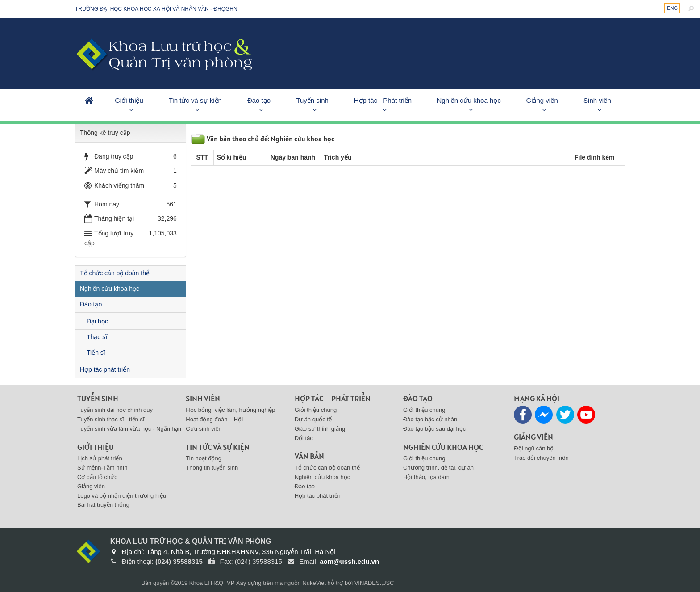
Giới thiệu (129, 100)
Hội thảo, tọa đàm (426, 477)
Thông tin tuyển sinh (212, 468)
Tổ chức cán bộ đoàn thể (115, 273)
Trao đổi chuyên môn (541, 458)
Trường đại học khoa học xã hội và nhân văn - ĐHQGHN (156, 9)
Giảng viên (542, 100)
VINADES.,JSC (374, 583)
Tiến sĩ (96, 353)
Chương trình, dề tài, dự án (438, 468)
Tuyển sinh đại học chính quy (115, 410)
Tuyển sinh (312, 100)
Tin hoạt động (204, 458)
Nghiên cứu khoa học (469, 100)
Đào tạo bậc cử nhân (430, 419)
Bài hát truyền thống (103, 505)
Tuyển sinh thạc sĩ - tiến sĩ (111, 419)
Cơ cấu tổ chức (97, 477)
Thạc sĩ (97, 337)
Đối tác (304, 438)
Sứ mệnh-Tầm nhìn (102, 468)
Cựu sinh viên (204, 429)
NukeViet (314, 583)
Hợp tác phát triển (105, 369)
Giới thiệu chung (316, 410)
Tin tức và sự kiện (195, 100)
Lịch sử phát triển (100, 458)
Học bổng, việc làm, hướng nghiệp (230, 410)
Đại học (97, 321)
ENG (672, 8)
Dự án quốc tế (313, 419)
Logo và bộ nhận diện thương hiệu (122, 496)
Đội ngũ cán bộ (534, 448)
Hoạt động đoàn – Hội (214, 419)
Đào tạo (259, 100)
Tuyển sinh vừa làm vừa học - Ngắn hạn (129, 429)
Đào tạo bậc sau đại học (434, 429)
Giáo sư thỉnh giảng (320, 429)
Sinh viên (597, 100)
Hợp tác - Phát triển (383, 100)
